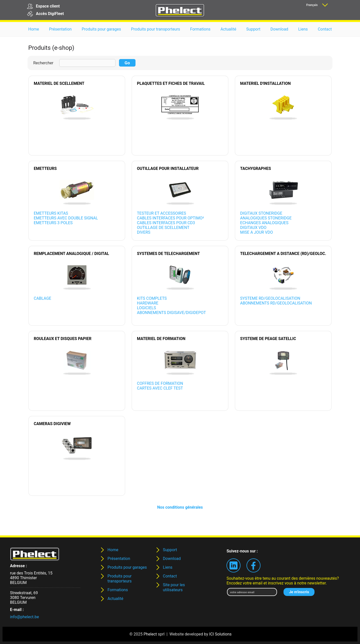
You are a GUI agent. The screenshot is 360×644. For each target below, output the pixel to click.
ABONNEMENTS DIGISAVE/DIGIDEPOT (171, 313)
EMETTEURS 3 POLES (53, 223)
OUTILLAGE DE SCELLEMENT (163, 228)
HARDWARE (148, 303)
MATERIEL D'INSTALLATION (265, 83)
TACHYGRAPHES (256, 169)
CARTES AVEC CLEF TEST (160, 388)
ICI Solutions (220, 634)
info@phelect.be (24, 617)
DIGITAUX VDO (253, 228)
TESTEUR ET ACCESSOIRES (162, 213)
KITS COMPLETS (152, 298)
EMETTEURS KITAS (51, 213)
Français (312, 5)
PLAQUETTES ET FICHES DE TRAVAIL (171, 83)
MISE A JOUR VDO (257, 232)
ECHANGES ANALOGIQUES (264, 223)
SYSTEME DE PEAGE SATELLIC (268, 339)
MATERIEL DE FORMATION (161, 339)
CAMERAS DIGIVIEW (52, 424)
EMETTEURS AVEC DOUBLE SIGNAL (66, 218)
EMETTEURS (45, 169)
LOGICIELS (146, 308)
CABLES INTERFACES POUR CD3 (166, 223)
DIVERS (144, 232)
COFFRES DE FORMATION (160, 383)
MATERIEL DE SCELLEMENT (59, 83)
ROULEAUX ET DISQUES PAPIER (63, 339)
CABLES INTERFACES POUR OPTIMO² (170, 218)
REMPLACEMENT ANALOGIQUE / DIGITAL (71, 254)
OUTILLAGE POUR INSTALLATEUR (168, 169)
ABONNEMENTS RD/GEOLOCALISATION (276, 303)
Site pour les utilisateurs (174, 587)
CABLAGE (42, 298)
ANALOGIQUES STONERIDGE (266, 218)
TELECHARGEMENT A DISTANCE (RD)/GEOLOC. (283, 254)
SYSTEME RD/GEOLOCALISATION (270, 298)
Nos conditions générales (180, 507)
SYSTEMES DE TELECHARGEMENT (168, 254)
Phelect (150, 634)
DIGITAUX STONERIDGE (261, 213)
